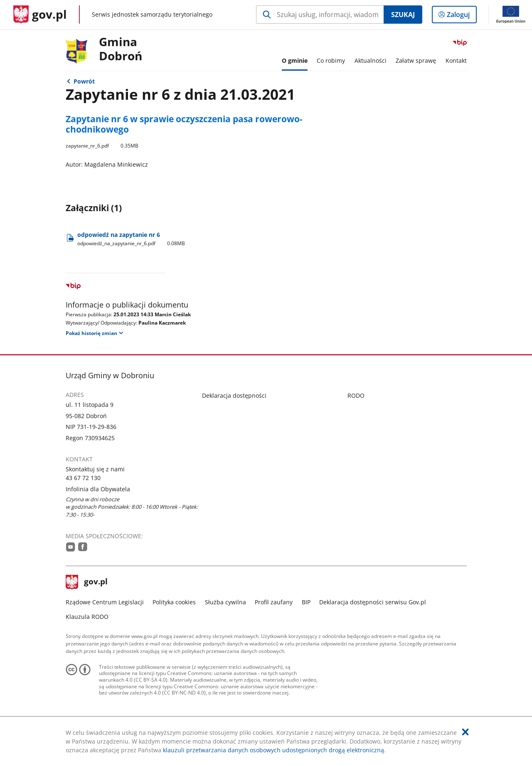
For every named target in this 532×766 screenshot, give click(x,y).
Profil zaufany (274, 602)
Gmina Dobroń (121, 49)
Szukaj (403, 15)
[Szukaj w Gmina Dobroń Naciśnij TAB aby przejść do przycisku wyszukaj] (320, 15)
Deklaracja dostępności (234, 395)
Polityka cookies (174, 602)
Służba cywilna (225, 602)
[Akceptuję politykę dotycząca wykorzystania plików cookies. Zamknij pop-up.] (465, 732)
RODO (356, 395)
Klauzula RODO (87, 617)
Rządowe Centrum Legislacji (105, 602)
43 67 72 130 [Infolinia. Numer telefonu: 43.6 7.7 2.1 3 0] (83, 478)
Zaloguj (461, 16)
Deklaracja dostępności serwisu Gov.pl (373, 602)
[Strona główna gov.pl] (40, 15)
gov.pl (87, 582)
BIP (306, 602)
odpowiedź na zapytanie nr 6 (132, 239)
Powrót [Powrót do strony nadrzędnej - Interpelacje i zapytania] (84, 81)
